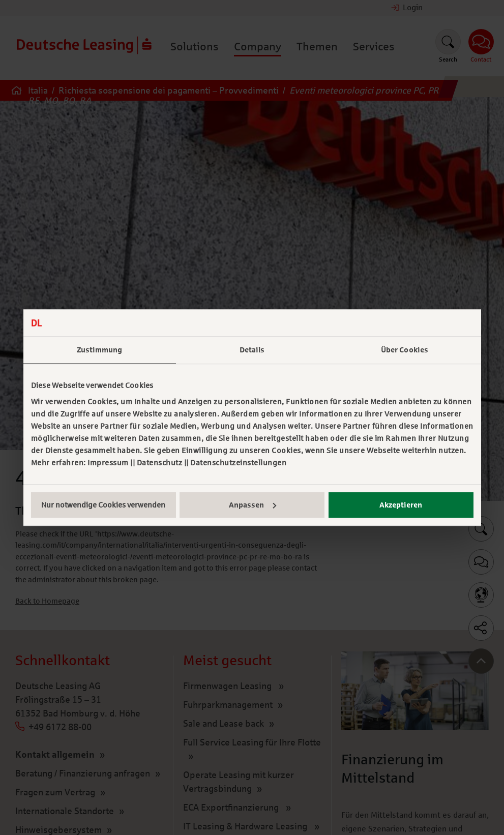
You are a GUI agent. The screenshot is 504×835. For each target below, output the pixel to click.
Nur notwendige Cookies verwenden (103, 505)
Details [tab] (252, 350)
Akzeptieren (401, 505)
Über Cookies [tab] (405, 350)
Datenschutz (160, 463)
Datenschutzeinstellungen (238, 463)
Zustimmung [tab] (100, 350)
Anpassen (253, 505)
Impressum (108, 463)
